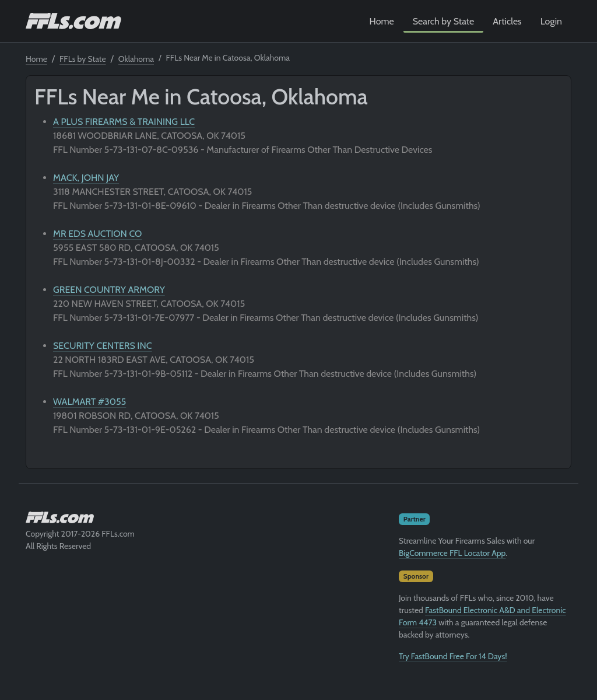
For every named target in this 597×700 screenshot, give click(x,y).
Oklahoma (136, 59)
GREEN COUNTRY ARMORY (109, 290)
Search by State (444, 21)
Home (382, 21)
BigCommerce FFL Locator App (452, 553)
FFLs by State (83, 59)
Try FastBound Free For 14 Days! (453, 656)
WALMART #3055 (89, 402)
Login (551, 21)
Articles (507, 21)
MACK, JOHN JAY (86, 178)
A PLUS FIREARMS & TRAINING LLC (124, 122)
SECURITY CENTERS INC (103, 346)
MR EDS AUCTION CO (97, 234)
